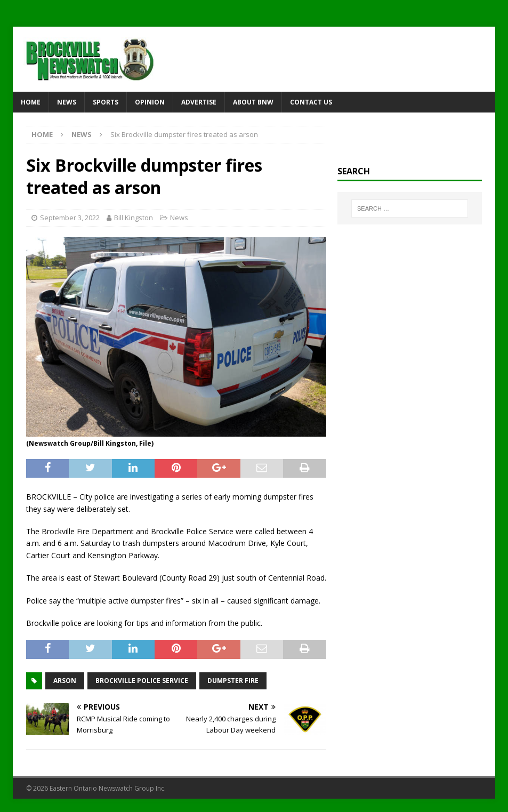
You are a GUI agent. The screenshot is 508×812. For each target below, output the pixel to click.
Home (31, 102)
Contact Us (311, 102)
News (67, 102)
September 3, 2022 (70, 218)
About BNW (253, 102)
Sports (106, 102)
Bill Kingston (134, 218)
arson (65, 681)
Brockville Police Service (142, 681)
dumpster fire (233, 681)
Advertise (199, 102)
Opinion (150, 102)
